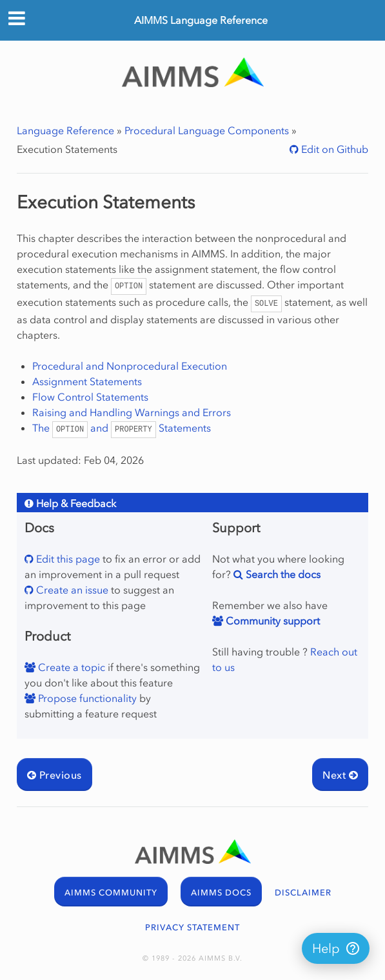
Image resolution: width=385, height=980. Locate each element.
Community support (271, 621)
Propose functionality (86, 698)
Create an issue (71, 590)
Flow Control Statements (90, 397)
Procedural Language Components (207, 130)
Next (340, 775)
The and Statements (122, 428)
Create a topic (70, 667)
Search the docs (282, 574)
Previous (54, 775)
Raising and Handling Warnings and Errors (132, 412)
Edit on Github (333, 149)
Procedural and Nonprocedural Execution (130, 366)
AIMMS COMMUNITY (111, 893)
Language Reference (65, 130)
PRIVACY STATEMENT (193, 927)
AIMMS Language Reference (201, 20)
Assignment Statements (87, 381)
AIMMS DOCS (221, 893)
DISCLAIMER (303, 893)
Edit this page (67, 559)
